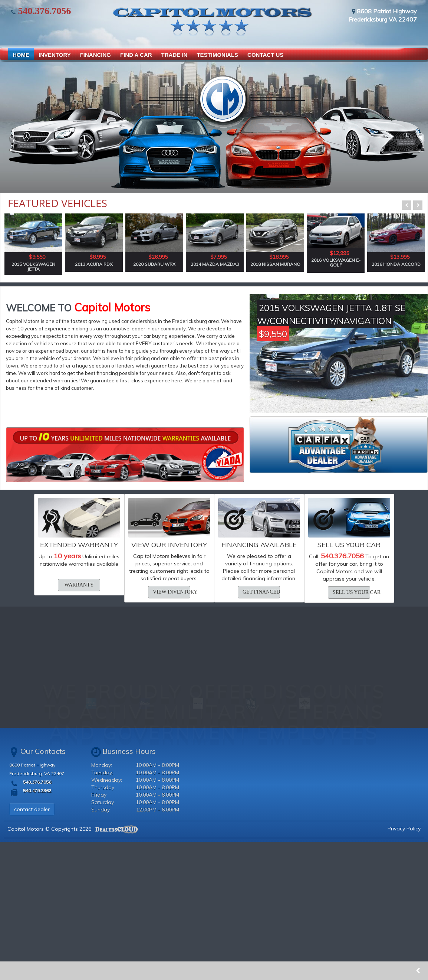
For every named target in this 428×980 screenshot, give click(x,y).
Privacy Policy (404, 829)
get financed (261, 592)
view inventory (172, 592)
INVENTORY (55, 55)
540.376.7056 (43, 11)
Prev (407, 205)
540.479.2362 (37, 790)
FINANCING (96, 55)
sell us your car (351, 592)
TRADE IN (175, 55)
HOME (21, 55)
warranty (79, 585)
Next (418, 205)
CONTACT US (265, 55)
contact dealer (32, 809)
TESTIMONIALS (217, 55)
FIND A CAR (136, 55)
